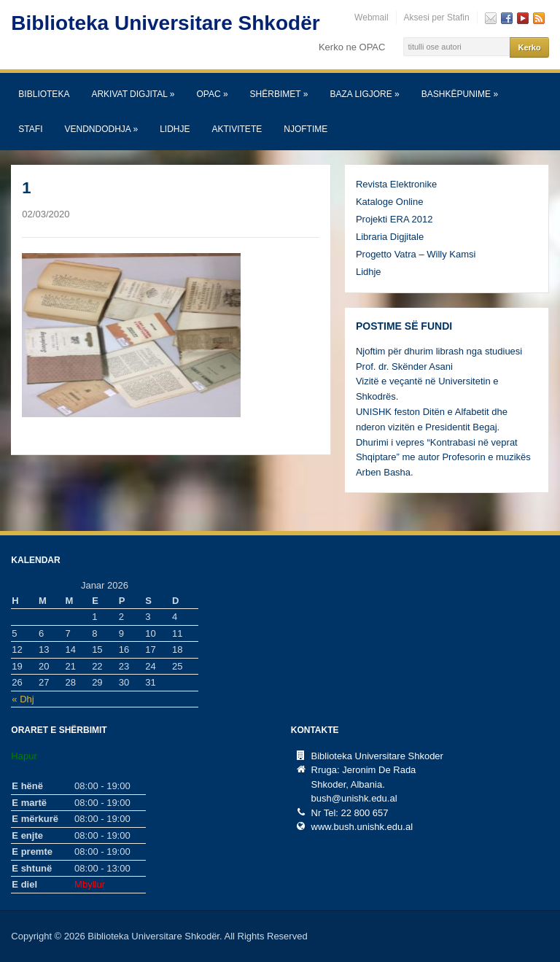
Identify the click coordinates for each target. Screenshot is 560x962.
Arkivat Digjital (133, 94)
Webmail (371, 18)
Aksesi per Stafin (437, 18)
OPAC (212, 94)
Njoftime (306, 129)
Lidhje (175, 129)
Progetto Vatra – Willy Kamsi (416, 254)
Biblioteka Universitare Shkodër (165, 23)
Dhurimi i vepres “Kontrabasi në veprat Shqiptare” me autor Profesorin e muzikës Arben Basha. (443, 458)
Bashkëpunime (460, 94)
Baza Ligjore (364, 94)
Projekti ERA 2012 (394, 219)
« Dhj (23, 699)
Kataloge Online (390, 202)
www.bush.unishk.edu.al (362, 827)
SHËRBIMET (279, 94)
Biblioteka (44, 94)
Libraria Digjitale (390, 237)
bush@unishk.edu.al (354, 798)
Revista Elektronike (396, 184)
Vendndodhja (101, 129)
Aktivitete (237, 129)
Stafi (30, 129)
